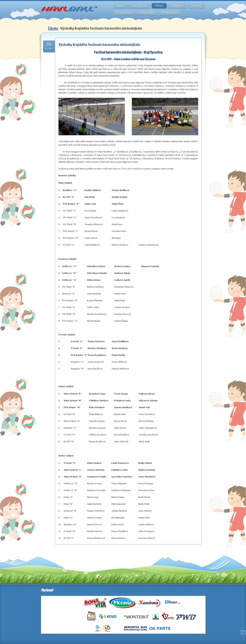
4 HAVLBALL (147, 13)
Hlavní (121, 6)
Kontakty (196, 6)
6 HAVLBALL (170, 13)
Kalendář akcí (140, 6)
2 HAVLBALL (124, 13)
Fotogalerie (177, 6)
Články (159, 6)
